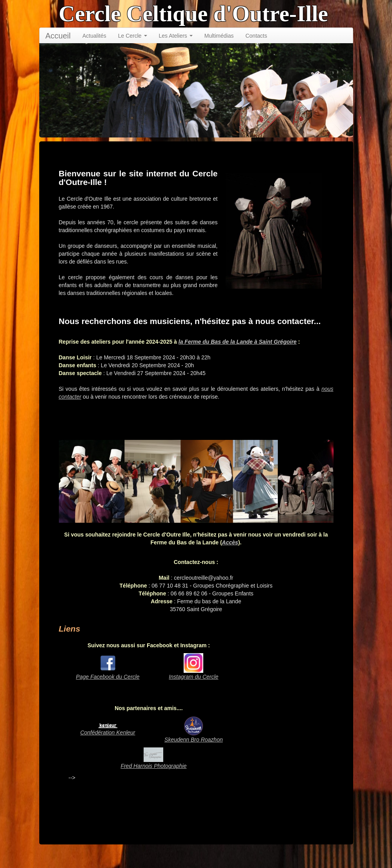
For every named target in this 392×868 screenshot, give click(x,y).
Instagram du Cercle (193, 677)
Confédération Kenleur (108, 732)
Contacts (256, 36)
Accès (230, 542)
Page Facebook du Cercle (108, 677)
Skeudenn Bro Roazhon (194, 740)
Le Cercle (133, 36)
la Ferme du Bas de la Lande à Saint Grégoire (238, 342)
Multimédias (219, 36)
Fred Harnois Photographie (153, 766)
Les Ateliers (176, 36)
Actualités (94, 36)
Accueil (58, 36)
